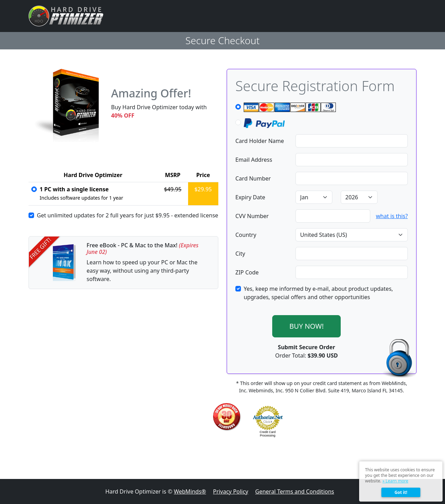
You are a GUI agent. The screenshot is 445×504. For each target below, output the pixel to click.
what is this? (392, 216)
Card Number (253, 178)
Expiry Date (250, 197)
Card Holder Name (260, 141)
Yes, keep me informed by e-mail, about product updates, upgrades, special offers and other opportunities (318, 293)
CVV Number (252, 216)
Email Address (254, 160)
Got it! (401, 492)
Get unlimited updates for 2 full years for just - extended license (128, 215)
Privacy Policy (231, 491)
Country (246, 235)
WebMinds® (190, 491)
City (240, 254)
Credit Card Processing (268, 434)
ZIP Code (247, 272)
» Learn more (395, 481)
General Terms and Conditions (295, 491)
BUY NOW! (306, 326)
